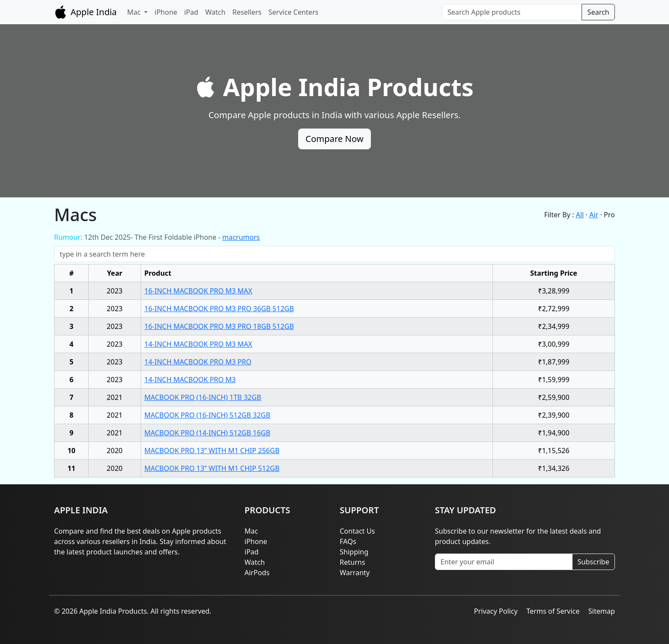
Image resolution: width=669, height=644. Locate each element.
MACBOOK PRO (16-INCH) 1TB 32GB (203, 397)
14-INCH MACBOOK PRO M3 (190, 380)
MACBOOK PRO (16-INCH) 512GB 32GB (207, 415)
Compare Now (334, 139)
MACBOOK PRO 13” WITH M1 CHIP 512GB (212, 468)
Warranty (355, 573)
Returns (352, 562)
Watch (215, 12)
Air (594, 215)
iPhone (166, 12)
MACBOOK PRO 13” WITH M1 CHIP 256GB (212, 451)
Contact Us (357, 531)
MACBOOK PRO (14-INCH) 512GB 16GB (207, 433)
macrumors (241, 237)
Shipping (354, 552)
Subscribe (593, 562)
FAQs (348, 541)
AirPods (257, 573)
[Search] (512, 12)
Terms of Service (553, 611)
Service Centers (293, 12)
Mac (251, 531)
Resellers (247, 12)
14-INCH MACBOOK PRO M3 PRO (198, 362)
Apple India (85, 12)
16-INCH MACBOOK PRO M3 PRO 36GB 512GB (219, 309)
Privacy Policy (496, 611)
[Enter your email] (504, 562)
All (580, 215)
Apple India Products (348, 87)
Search (598, 12)
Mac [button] (135, 12)
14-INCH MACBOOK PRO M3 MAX (198, 344)
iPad (191, 12)
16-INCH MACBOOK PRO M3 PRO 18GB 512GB (219, 326)
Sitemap (602, 611)
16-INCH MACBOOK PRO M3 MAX (198, 291)
